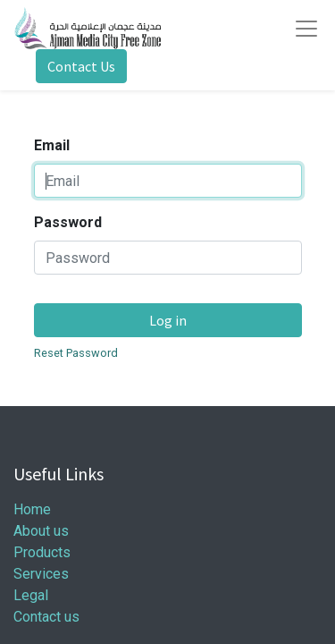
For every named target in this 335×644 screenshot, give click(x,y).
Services (41, 574)
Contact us (46, 617)
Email (52, 145)
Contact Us (81, 66)
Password (68, 222)
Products (42, 552)
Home (32, 509)
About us (41, 531)
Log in (168, 320)
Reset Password (76, 353)
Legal (31, 595)
